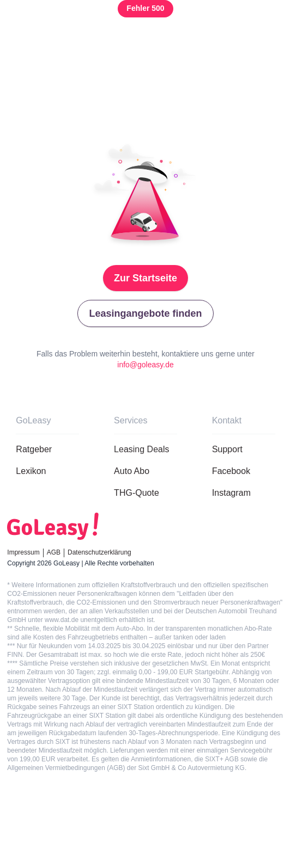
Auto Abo (132, 471)
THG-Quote (137, 493)
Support (227, 449)
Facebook (231, 471)
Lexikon (31, 471)
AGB (54, 552)
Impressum (23, 552)
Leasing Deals (141, 449)
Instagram (231, 493)
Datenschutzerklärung (99, 552)
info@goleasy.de (145, 365)
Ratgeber (34, 449)
